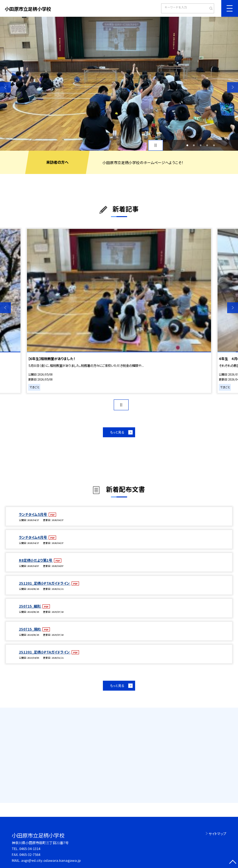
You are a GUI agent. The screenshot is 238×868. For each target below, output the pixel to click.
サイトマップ (217, 834)
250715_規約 (30, 629)
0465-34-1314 (30, 848)
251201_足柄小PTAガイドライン (45, 583)
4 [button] (207, 145)
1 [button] (187, 145)
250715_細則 (30, 606)
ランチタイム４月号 (33, 537)
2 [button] (194, 145)
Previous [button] (5, 87)
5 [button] (214, 145)
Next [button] (233, 87)
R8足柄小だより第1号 (36, 560)
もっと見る (117, 432)
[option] (119, 84)
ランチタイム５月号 (33, 514)
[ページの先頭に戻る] (233, 863)
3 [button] (201, 145)
